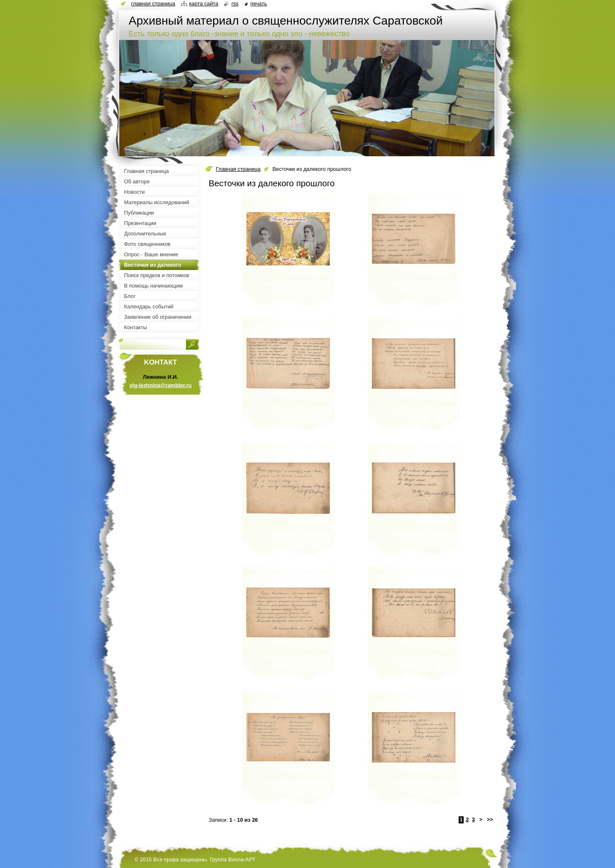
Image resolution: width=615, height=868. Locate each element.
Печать (259, 4)
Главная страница (238, 169)
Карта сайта (204, 4)
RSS (235, 4)
